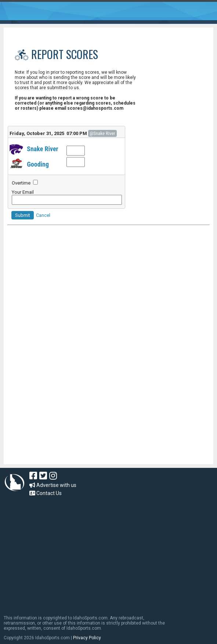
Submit (23, 215)
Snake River (42, 149)
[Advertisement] (108, 306)
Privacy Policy (87, 638)
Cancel (43, 215)
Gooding (38, 164)
